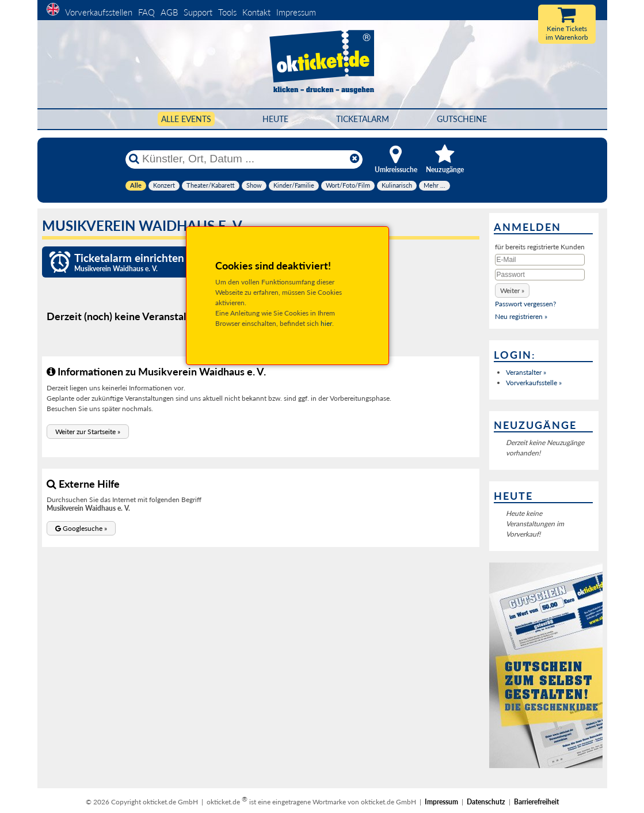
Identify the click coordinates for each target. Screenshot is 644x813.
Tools (227, 12)
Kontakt (256, 12)
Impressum (296, 12)
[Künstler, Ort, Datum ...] (243, 159)
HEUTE (275, 119)
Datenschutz (486, 802)
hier (326, 323)
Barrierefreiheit (536, 802)
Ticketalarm (363, 119)
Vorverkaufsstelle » (534, 383)
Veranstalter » (526, 372)
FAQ (146, 12)
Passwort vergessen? (525, 304)
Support (198, 12)
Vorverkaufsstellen (99, 12)
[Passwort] (540, 275)
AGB (169, 12)
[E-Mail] (540, 260)
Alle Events (186, 119)
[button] (88, 432)
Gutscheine (462, 119)
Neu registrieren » (521, 316)
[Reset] (355, 159)
